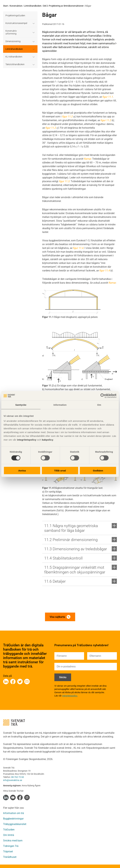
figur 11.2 (67, 117)
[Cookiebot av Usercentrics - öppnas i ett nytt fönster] (103, 396)
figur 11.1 (108, 97)
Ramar (87, 159)
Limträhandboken (33, 6)
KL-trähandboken (14, 57)
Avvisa (22, 470)
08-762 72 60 (17, 777)
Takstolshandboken (15, 64)
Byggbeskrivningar (13, 819)
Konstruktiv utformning (11, 32)
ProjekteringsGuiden (15, 15)
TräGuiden (9, 830)
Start (6, 6)
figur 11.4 (78, 248)
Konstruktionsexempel (16, 23)
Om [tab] (99, 405)
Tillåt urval (60, 470)
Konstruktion (16, 6)
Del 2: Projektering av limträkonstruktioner (63, 6)
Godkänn (98, 470)
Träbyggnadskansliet (15, 824)
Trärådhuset (10, 857)
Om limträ (9, 835)
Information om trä (14, 813)
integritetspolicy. (70, 696)
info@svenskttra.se (13, 780)
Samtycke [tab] (21, 405)
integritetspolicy (26, 440)
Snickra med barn (13, 841)
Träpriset (8, 851)
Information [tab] (60, 405)
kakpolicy (48, 440)
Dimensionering (13, 41)
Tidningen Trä (11, 846)
